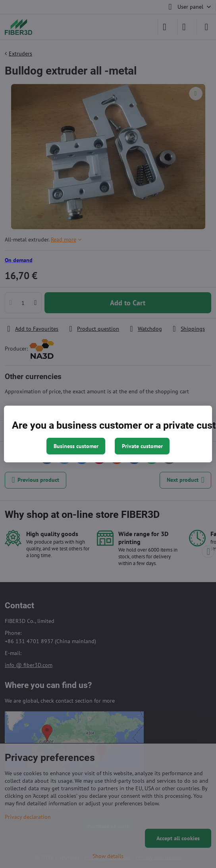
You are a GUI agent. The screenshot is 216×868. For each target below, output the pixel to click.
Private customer (142, 446)
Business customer (76, 446)
